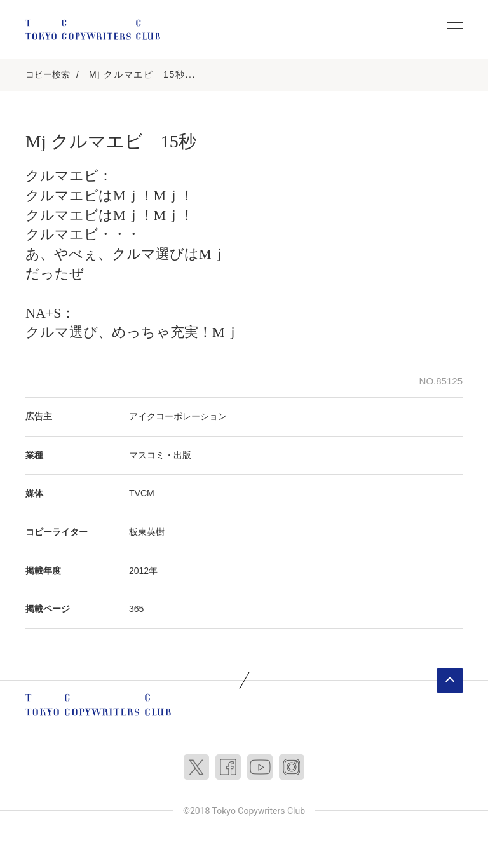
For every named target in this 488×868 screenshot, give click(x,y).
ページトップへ (450, 681)
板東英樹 (147, 532)
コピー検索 (48, 74)
